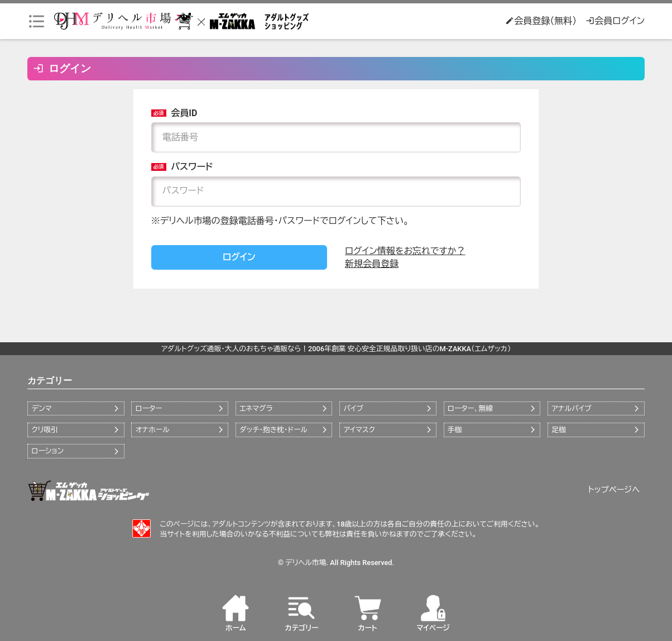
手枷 (455, 430)
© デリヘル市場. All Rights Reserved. (336, 563)
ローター (149, 408)
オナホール (153, 430)
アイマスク (359, 430)
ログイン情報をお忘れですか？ (405, 251)
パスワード (182, 167)
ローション (47, 451)
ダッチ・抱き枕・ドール (273, 430)
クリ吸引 (44, 430)
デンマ (41, 408)
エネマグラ (256, 408)
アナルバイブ (571, 408)
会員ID (174, 113)
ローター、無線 (470, 408)
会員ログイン (615, 21)
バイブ (354, 408)
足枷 (559, 430)
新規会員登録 (372, 264)
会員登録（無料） (541, 21)
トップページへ (614, 490)
